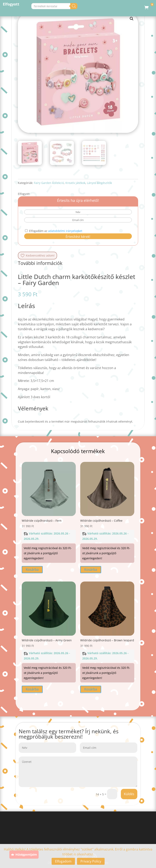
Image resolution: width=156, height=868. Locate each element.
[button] (132, 19)
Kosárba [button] (32, 570)
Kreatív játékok (75, 183)
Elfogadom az (54, 231)
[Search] (121, 6)
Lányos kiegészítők (99, 183)
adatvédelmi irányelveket (65, 231)
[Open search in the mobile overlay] (70, 6)
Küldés (129, 794)
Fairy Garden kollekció (49, 183)
